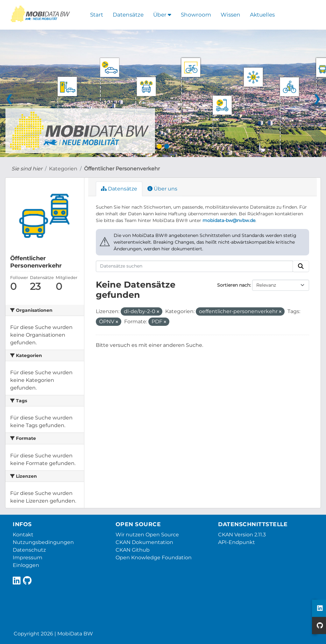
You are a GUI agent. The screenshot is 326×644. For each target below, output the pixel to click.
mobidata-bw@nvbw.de (229, 220)
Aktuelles (262, 15)
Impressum (28, 558)
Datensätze (128, 15)
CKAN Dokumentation (144, 542)
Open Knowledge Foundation (154, 558)
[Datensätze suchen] (195, 266)
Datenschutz (29, 550)
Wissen (230, 15)
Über (162, 15)
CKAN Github (133, 550)
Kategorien (63, 169)
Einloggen (26, 565)
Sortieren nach (234, 285)
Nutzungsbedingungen (43, 542)
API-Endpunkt (237, 542)
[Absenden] (301, 266)
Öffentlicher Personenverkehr (122, 169)
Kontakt (23, 535)
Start (97, 15)
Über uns (162, 189)
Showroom (196, 15)
